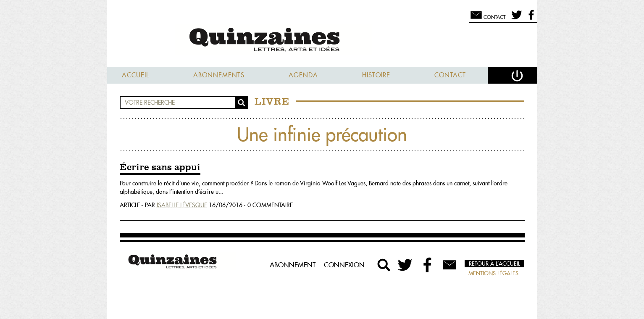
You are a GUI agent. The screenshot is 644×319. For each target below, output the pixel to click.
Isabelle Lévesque (182, 205)
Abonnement (293, 265)
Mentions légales (493, 273)
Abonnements (219, 75)
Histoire (376, 75)
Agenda (303, 75)
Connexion (344, 265)
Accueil (135, 75)
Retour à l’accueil (494, 264)
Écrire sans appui (160, 168)
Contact (450, 75)
